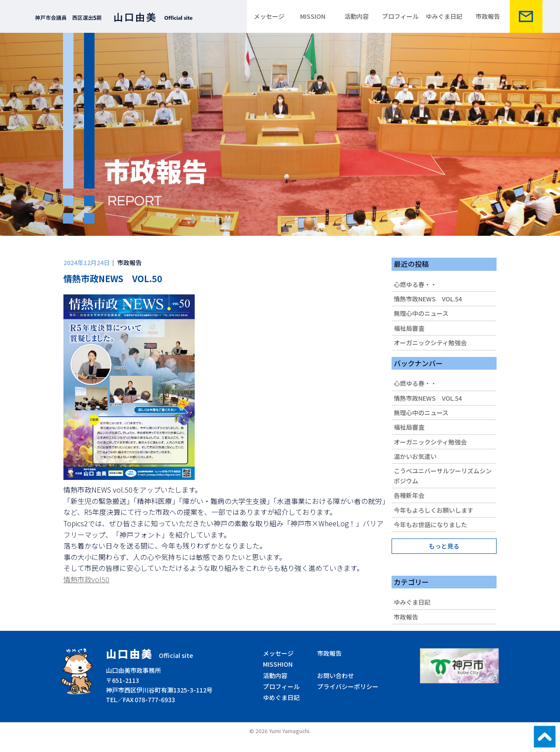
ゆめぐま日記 (281, 697)
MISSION (313, 16)
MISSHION (278, 664)
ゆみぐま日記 (444, 16)
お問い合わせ (336, 675)
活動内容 (357, 16)
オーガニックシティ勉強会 (430, 343)
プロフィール (400, 16)
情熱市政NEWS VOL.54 (428, 299)
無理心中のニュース (421, 313)
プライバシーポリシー (348, 686)
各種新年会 (409, 495)
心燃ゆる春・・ (415, 284)
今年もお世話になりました (430, 525)
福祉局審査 (409, 328)
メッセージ (269, 16)
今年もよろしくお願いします (434, 510)
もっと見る (444, 546)
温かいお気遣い (415, 456)
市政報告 (488, 16)
